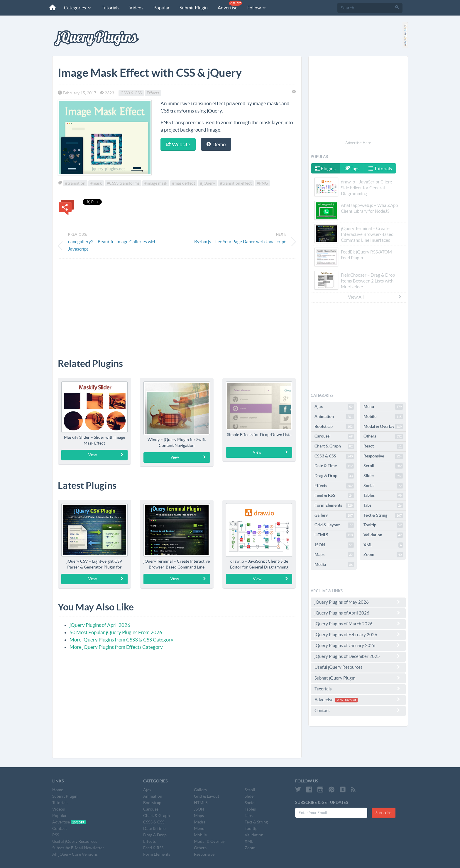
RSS (56, 835)
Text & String (383, 515)
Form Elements (334, 506)
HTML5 (334, 535)
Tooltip (383, 525)
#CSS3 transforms (123, 183)
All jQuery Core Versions (75, 854)
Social (383, 486)
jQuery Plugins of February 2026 (358, 634)
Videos (136, 8)
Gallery (334, 515)
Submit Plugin (194, 8)
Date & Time (334, 466)
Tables (383, 496)
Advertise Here (358, 143)
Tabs (383, 506)
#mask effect (184, 183)
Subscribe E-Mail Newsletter (78, 848)
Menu (383, 407)
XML (383, 545)
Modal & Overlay (383, 427)
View (106, 455)
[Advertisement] (177, 304)
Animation (334, 417)
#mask (96, 183)
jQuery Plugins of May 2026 (358, 602)
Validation (383, 535)
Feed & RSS (334, 496)
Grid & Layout (334, 525)
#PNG (262, 183)
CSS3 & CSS (131, 93)
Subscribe (384, 813)
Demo (216, 144)
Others (383, 436)
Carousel (334, 436)
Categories (78, 8)
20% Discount (346, 700)
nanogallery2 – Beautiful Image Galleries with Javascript (112, 245)
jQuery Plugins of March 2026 (358, 624)
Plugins (325, 169)
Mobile (383, 417)
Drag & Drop (334, 476)
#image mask (156, 183)
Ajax (334, 407)
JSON (334, 545)
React (383, 446)
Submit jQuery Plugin (358, 678)
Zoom (383, 555)
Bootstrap (334, 427)
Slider (383, 476)
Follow (257, 8)
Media (334, 565)
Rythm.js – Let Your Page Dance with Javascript (240, 242)
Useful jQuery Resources (358, 667)
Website (178, 144)
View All (375, 297)
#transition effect (236, 183)
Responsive (383, 456)
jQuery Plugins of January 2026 (358, 645)
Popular (161, 8)
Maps (334, 555)
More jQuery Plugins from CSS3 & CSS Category (121, 640)
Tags (352, 169)
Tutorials (110, 8)
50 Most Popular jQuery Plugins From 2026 (116, 632)
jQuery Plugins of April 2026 (100, 625)
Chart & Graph (334, 446)
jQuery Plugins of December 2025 (358, 656)
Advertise (230, 5)
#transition (75, 183)
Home (58, 790)
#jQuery (208, 183)
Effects (153, 93)
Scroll (383, 466)
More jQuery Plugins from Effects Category (116, 647)
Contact (358, 710)
